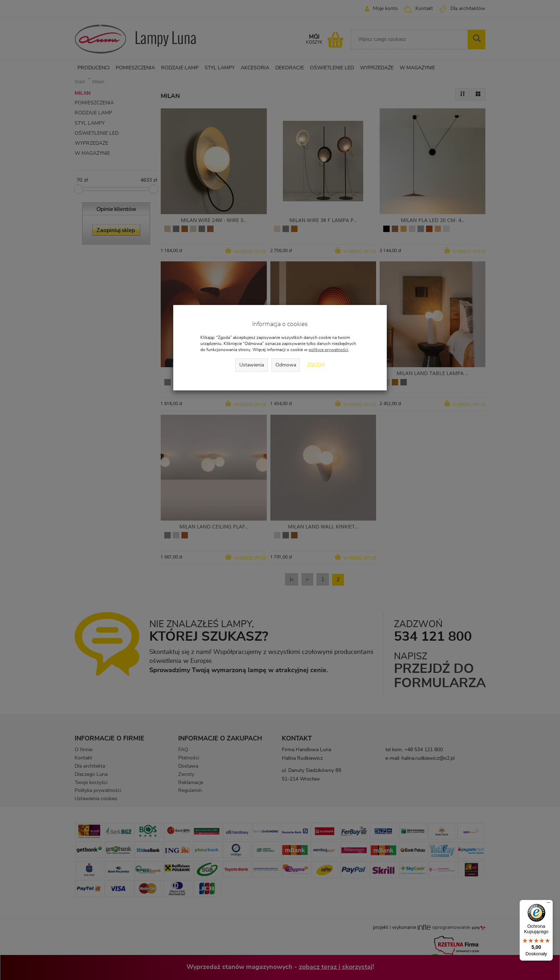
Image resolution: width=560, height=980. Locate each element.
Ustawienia (252, 365)
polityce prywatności (328, 350)
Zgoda (316, 365)
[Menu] (549, 904)
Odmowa (286, 365)
